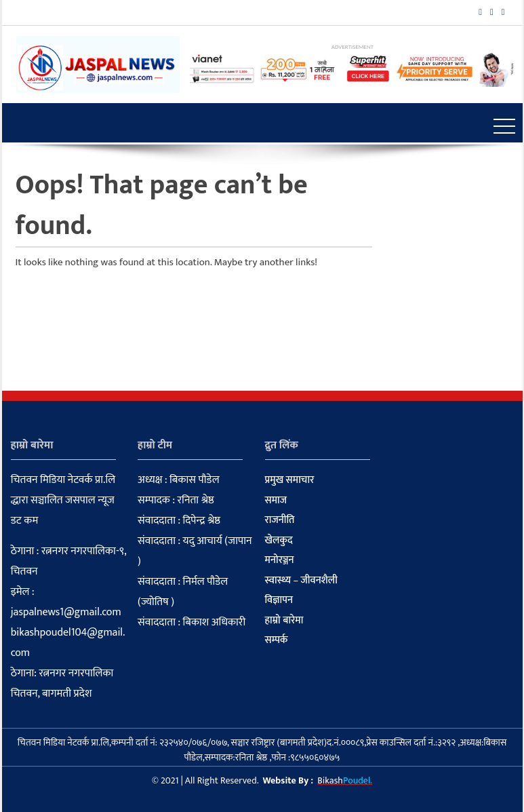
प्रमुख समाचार (290, 480)
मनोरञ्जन (280, 560)
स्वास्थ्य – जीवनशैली (301, 581)
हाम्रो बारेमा (284, 621)
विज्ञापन (279, 600)
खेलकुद (279, 541)
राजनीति (280, 520)
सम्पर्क (277, 640)
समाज (276, 501)
